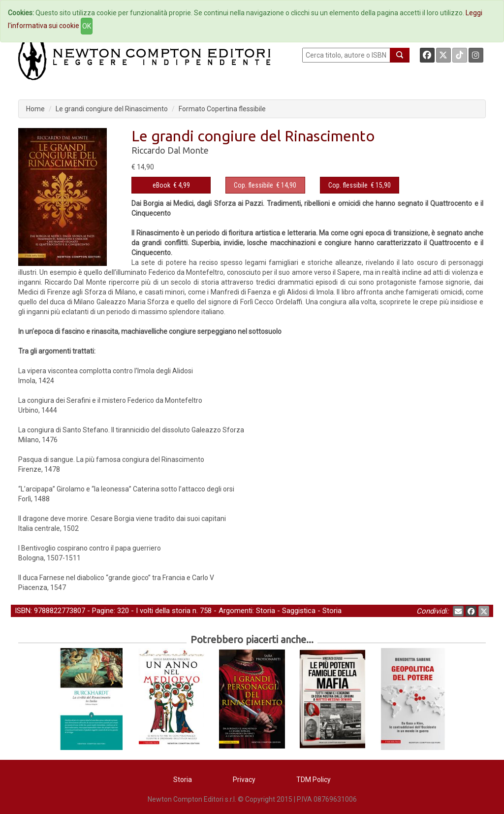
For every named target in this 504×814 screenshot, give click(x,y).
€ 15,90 (360, 185)
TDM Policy (314, 780)
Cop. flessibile (253, 185)
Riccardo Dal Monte (170, 150)
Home (35, 109)
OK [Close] (87, 26)
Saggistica (299, 611)
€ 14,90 (265, 185)
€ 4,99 (171, 185)
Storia (266, 611)
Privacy (244, 780)
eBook (161, 185)
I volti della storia (163, 611)
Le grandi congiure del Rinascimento (112, 109)
